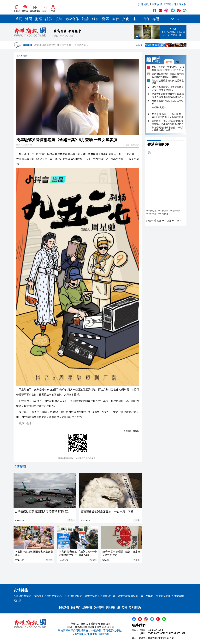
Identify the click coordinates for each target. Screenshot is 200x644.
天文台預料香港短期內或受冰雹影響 (168, 82)
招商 (146, 19)
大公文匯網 (147, 596)
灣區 (106, 19)
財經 (39, 19)
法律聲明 (99, 608)
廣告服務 (157, 4)
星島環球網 (162, 596)
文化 (126, 19)
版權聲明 (87, 608)
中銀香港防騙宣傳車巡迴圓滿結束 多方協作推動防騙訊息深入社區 (168, 95)
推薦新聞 (20, 467)
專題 (156, 19)
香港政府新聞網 (22, 596)
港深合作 (72, 19)
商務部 (38, 596)
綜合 (96, 19)
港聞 (29, 19)
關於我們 (64, 608)
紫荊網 (17, 601)
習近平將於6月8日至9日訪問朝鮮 (168, 102)
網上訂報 (122, 608)
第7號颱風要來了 (160, 107)
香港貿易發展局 (53, 596)
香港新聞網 (178, 596)
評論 (85, 19)
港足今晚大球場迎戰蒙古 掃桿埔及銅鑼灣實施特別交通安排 (168, 75)
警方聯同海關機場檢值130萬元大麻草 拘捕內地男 (168, 129)
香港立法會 (91, 596)
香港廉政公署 (108, 596)
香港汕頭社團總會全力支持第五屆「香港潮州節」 (88, 45)
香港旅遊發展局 (73, 596)
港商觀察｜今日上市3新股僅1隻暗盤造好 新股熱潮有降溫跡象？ (168, 122)
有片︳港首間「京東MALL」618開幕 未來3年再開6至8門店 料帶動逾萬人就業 (168, 69)
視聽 (59, 19)
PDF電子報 (170, 4)
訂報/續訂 (144, 4)
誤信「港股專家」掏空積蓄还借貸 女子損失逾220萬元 (168, 89)
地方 (136, 19)
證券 (49, 19)
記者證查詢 (135, 608)
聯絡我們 (76, 608)
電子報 (182, 4)
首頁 (19, 19)
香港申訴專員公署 (128, 596)
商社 (116, 19)
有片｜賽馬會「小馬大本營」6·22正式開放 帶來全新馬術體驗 (168, 116)
